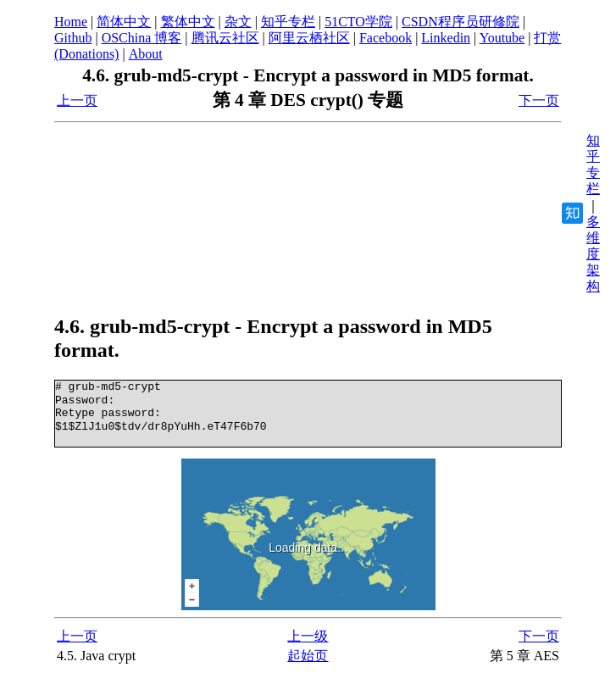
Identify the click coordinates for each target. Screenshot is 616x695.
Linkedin (446, 38)
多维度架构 (593, 254)
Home (71, 22)
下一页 (539, 100)
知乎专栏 (288, 22)
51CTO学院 (358, 22)
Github (73, 38)
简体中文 (124, 22)
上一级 (308, 636)
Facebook (386, 38)
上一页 (77, 100)
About (146, 54)
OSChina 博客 (142, 38)
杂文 (238, 22)
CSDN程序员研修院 (461, 22)
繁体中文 (188, 22)
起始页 (308, 656)
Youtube (502, 38)
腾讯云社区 (225, 38)
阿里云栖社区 (309, 38)
